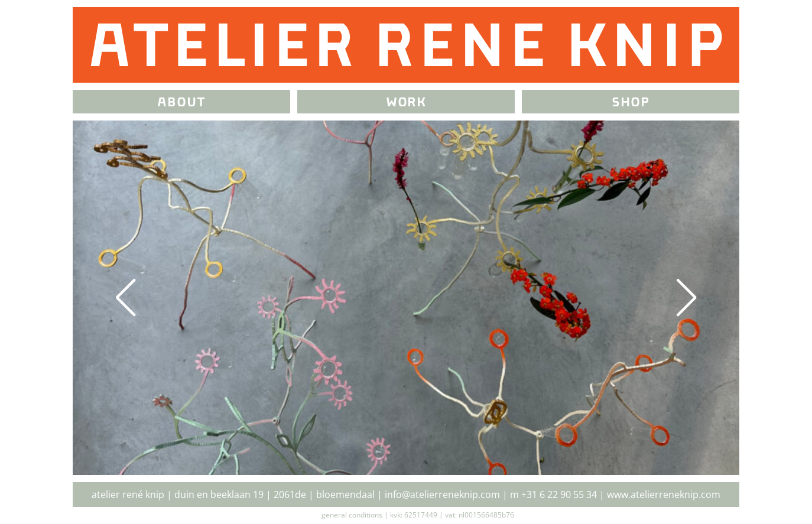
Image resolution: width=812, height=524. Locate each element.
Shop (631, 103)
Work (406, 103)
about (181, 103)
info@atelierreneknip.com (442, 494)
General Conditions (352, 515)
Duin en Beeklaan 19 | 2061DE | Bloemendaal (275, 494)
